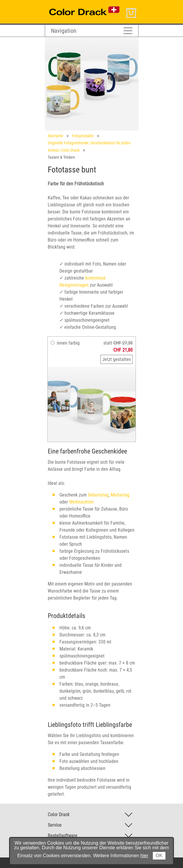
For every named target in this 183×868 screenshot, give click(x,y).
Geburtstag (98, 495)
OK (159, 856)
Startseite (55, 136)
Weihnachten (81, 502)
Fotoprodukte (83, 136)
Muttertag (120, 495)
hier (144, 856)
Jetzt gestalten (117, 359)
